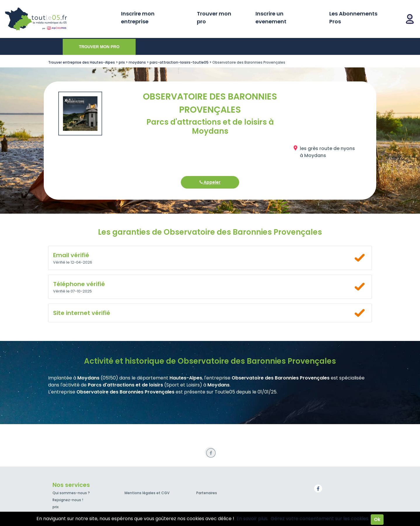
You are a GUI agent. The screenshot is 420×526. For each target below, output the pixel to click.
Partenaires (207, 493)
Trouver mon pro (214, 18)
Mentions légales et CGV (147, 493)
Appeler (210, 182)
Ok (377, 519)
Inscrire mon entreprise (138, 18)
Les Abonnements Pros (353, 18)
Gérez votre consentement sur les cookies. (320, 519)
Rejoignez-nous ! (68, 500)
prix (56, 507)
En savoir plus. (252, 519)
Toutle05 (58, 19)
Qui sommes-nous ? (71, 493)
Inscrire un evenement (271, 18)
